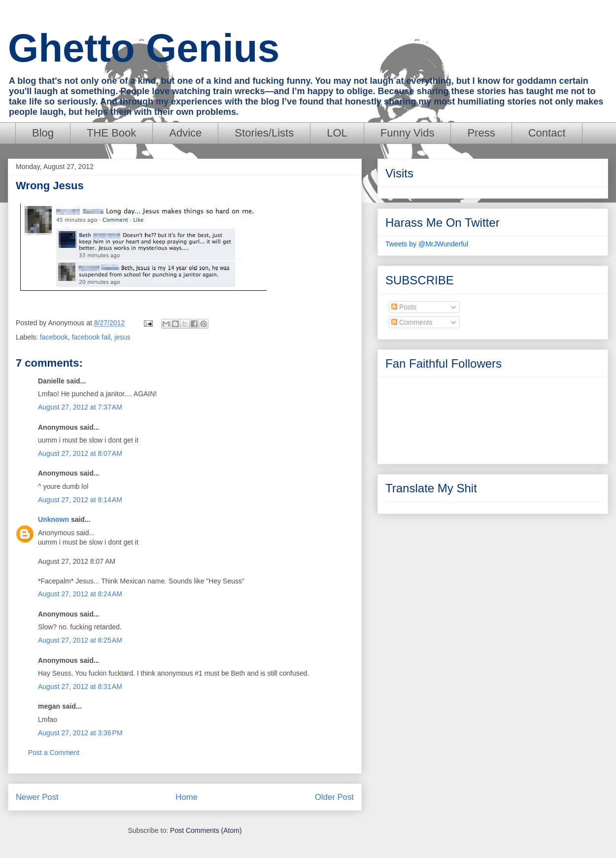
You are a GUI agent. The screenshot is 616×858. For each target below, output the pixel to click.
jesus (122, 337)
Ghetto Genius (144, 48)
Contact (547, 133)
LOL (337, 133)
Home (187, 797)
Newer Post (37, 797)
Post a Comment (54, 753)
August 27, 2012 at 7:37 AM (80, 407)
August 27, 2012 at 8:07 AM (80, 453)
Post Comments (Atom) (206, 830)
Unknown (53, 519)
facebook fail (91, 337)
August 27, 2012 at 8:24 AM (80, 594)
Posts (404, 307)
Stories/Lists (264, 133)
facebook (54, 337)
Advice (185, 133)
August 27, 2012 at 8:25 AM (80, 640)
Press (481, 133)
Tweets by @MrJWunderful (427, 244)
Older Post (334, 797)
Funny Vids (408, 133)
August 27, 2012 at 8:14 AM (80, 500)
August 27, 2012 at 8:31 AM (80, 686)
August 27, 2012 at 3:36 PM (80, 733)
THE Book (111, 133)
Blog (43, 133)
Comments (412, 322)
